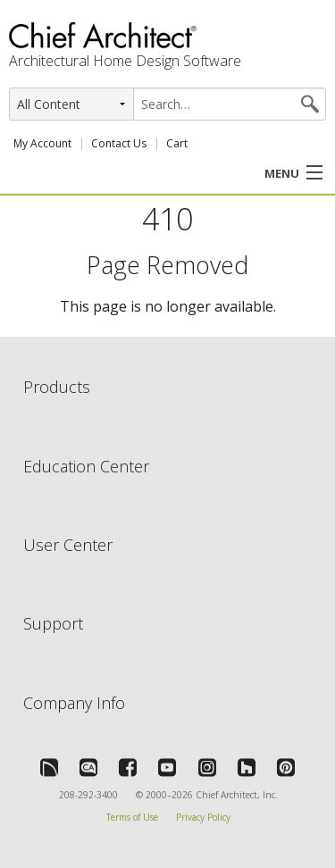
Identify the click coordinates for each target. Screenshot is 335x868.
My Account (42, 143)
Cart (177, 143)
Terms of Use (132, 817)
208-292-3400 (88, 795)
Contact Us (119, 143)
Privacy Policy (203, 817)
